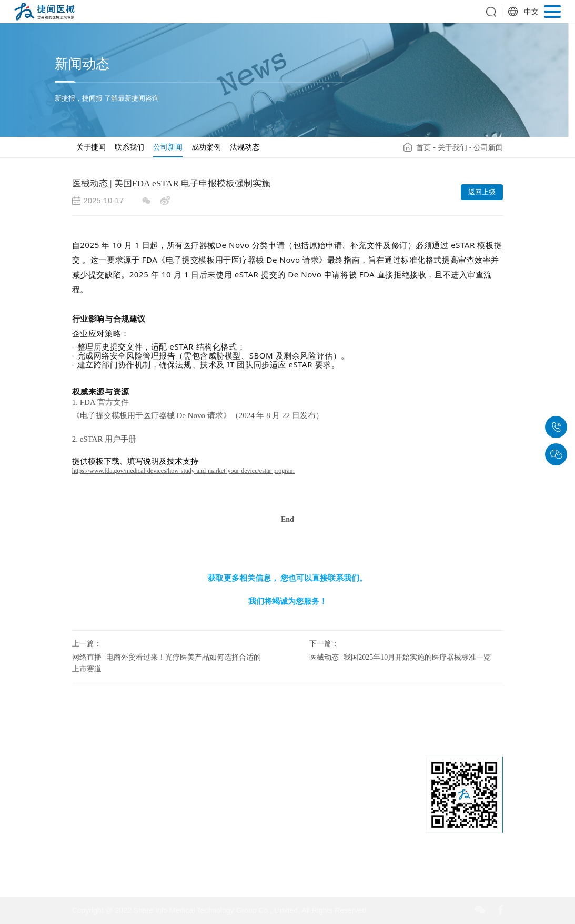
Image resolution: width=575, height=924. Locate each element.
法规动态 (245, 147)
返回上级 (482, 192)
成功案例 (206, 147)
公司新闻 (168, 147)
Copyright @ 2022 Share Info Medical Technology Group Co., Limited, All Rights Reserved (219, 910)
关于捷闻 (91, 147)
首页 (423, 147)
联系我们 (129, 147)
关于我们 (452, 147)
